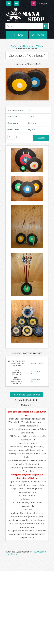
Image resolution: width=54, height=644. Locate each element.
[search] (45, 26)
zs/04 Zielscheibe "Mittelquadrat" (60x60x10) (17, 381)
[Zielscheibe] (27, 161)
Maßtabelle (27, 405)
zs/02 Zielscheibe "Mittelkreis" (17, 372)
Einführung (16, 46)
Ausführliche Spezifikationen (27, 395)
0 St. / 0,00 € (42, 3)
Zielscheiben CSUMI (33, 46)
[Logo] (25, 14)
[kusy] (11, 137)
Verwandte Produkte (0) (27, 400)
